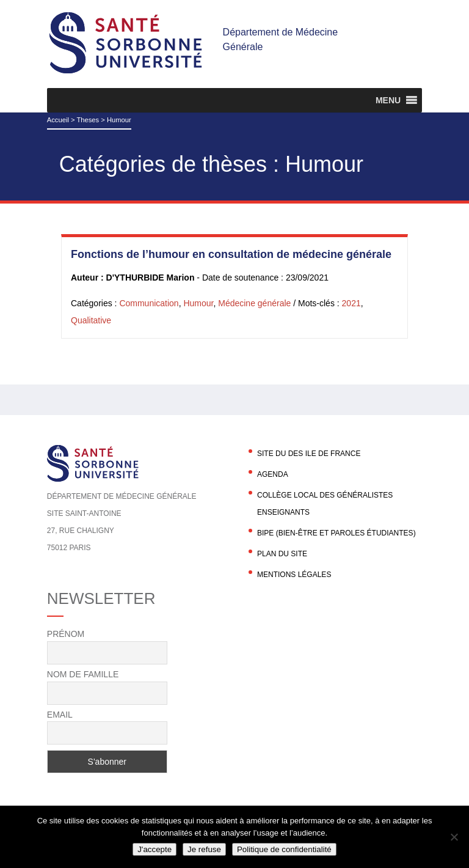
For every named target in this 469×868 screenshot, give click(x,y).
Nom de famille (83, 674)
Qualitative (91, 320)
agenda (273, 474)
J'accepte (155, 849)
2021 (351, 303)
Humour (198, 303)
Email (60, 715)
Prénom (66, 634)
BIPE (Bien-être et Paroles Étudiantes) (336, 533)
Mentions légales (294, 575)
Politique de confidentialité (284, 849)
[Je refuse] (454, 837)
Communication (149, 303)
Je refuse (204, 849)
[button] (388, 100)
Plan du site (282, 554)
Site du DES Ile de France (309, 454)
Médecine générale (254, 303)
